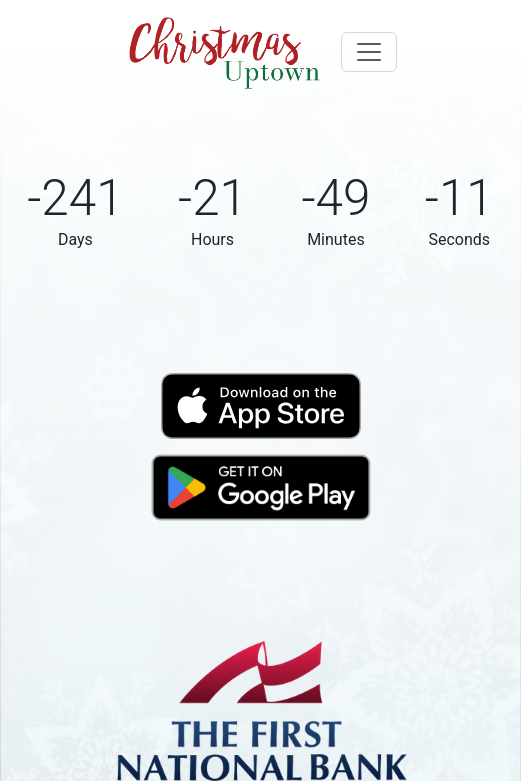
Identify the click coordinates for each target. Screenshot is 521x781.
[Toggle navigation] (369, 52)
